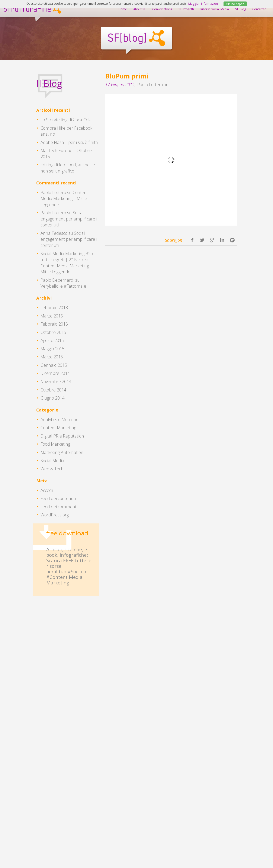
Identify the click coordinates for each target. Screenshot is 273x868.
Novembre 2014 (56, 382)
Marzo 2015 (52, 357)
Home (123, 9)
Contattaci (259, 9)
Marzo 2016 (52, 316)
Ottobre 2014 (53, 390)
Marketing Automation (62, 452)
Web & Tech (52, 469)
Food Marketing (55, 444)
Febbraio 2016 (54, 324)
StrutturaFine (32, 9)
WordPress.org (55, 515)
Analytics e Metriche (60, 420)
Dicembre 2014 (55, 373)
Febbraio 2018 (54, 308)
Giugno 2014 (52, 398)
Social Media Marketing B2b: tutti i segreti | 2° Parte (67, 257)
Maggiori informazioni (203, 4)
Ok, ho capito (235, 4)
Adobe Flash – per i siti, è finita (69, 142)
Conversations (162, 9)
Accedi (47, 490)
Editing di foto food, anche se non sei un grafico (68, 168)
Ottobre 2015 (53, 332)
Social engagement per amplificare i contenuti (69, 219)
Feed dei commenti (59, 507)
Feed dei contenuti (58, 498)
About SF (140, 9)
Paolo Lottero (150, 85)
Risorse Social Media (215, 9)
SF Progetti (186, 9)
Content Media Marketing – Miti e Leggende (64, 199)
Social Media (52, 461)
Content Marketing (58, 428)
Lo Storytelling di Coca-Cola (66, 120)
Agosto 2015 (52, 340)
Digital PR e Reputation (62, 436)
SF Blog (241, 9)
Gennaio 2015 (54, 365)
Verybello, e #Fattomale (63, 286)
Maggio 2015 (52, 349)
